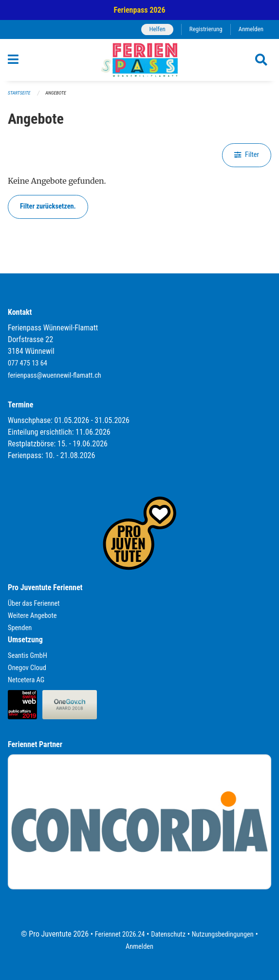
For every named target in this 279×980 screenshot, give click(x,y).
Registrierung (206, 29)
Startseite (19, 93)
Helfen (157, 29)
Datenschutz (168, 934)
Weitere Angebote (32, 616)
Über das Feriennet (34, 604)
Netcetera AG (26, 680)
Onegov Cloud (27, 668)
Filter (247, 155)
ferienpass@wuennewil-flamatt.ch (55, 375)
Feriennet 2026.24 (120, 934)
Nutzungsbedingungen (223, 934)
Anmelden (251, 29)
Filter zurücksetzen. (48, 206)
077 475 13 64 (28, 363)
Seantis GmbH (28, 656)
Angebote (56, 93)
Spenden (20, 628)
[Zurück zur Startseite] (139, 60)
